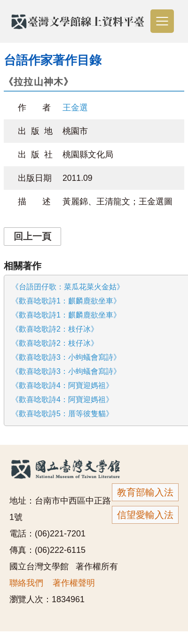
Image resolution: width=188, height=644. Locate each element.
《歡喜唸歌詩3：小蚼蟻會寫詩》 (66, 357)
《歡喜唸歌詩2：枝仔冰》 (55, 329)
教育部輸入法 (145, 492)
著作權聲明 (74, 583)
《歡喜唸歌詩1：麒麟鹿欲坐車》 (66, 301)
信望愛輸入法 (145, 515)
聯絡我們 (26, 583)
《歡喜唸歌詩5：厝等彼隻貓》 (62, 414)
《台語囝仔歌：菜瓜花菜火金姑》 (68, 287)
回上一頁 (32, 236)
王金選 (75, 108)
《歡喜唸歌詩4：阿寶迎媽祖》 (62, 385)
